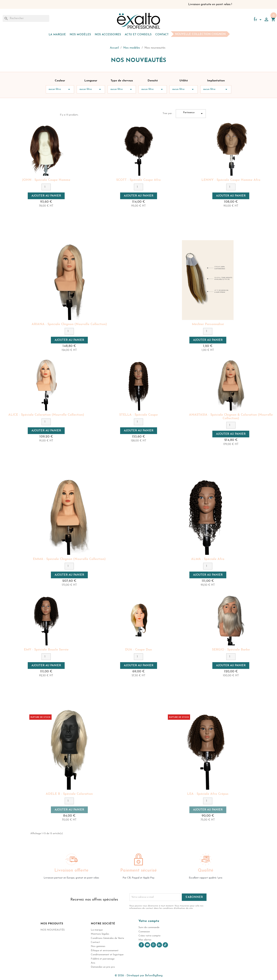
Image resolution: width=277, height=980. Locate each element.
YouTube (147, 945)
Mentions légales (100, 934)
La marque (57, 35)
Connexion (144, 932)
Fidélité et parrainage (103, 959)
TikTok (165, 945)
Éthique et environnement (105, 951)
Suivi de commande (149, 927)
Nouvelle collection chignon (200, 34)
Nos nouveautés (53, 930)
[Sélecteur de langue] (258, 20)
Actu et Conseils (138, 35)
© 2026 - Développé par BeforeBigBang (139, 976)
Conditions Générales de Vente (107, 938)
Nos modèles (80, 35)
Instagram (153, 945)
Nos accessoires (108, 35)
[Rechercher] (26, 18)
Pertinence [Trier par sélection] (194, 114)
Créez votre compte (149, 936)
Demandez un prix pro (103, 967)
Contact (162, 35)
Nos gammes (98, 946)
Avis (93, 963)
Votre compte (149, 921)
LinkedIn (159, 945)
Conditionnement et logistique (107, 955)
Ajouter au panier (46, 196)
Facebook (141, 945)
